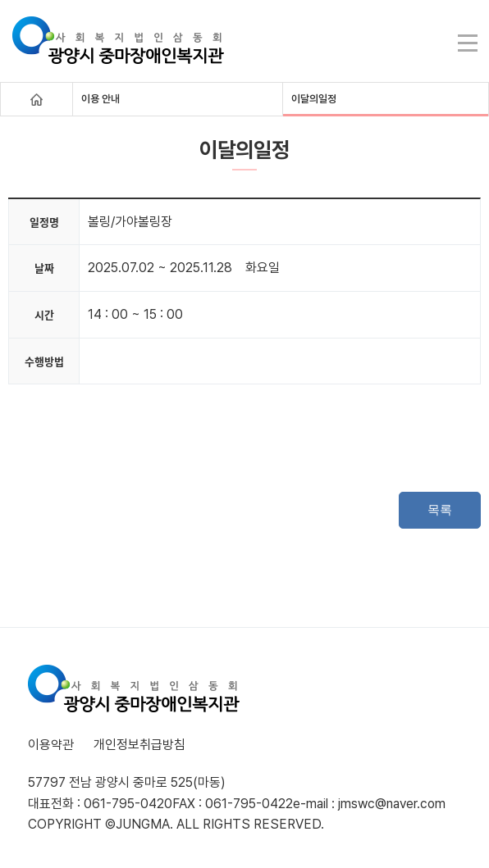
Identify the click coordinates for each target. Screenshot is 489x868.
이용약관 (51, 745)
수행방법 (44, 361)
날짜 (44, 268)
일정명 (44, 222)
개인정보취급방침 (139, 745)
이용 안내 (101, 99)
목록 (440, 509)
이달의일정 (314, 99)
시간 (44, 314)
